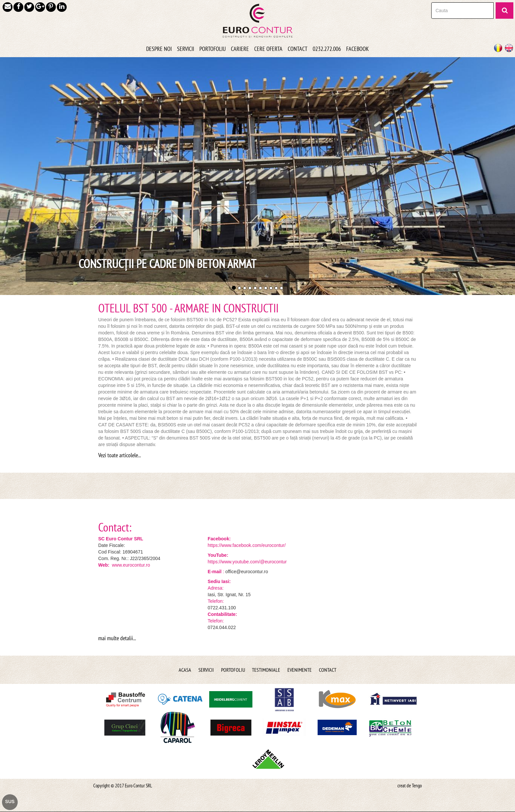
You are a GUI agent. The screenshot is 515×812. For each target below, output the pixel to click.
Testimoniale (266, 670)
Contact (328, 670)
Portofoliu (233, 670)
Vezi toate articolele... (120, 455)
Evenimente (300, 670)
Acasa (185, 670)
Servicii (206, 670)
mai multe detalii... (117, 638)
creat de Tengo (410, 786)
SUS (10, 801)
